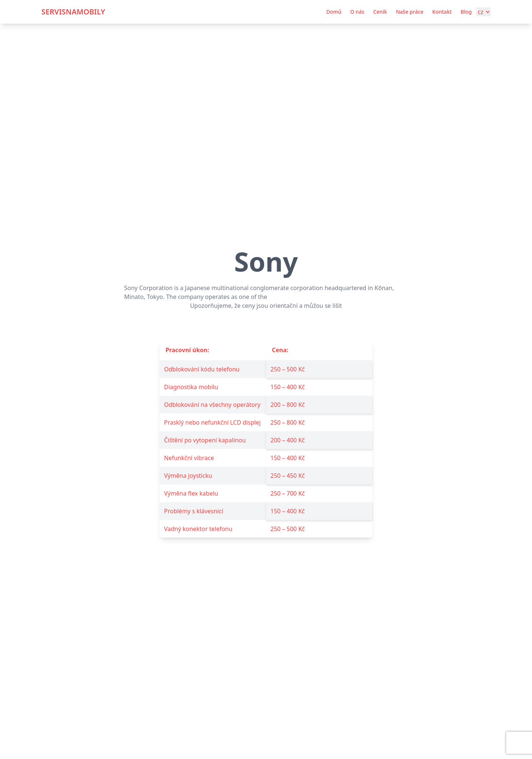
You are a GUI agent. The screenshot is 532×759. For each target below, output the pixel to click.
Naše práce (410, 12)
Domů (334, 12)
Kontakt (442, 12)
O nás (357, 12)
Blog (466, 12)
